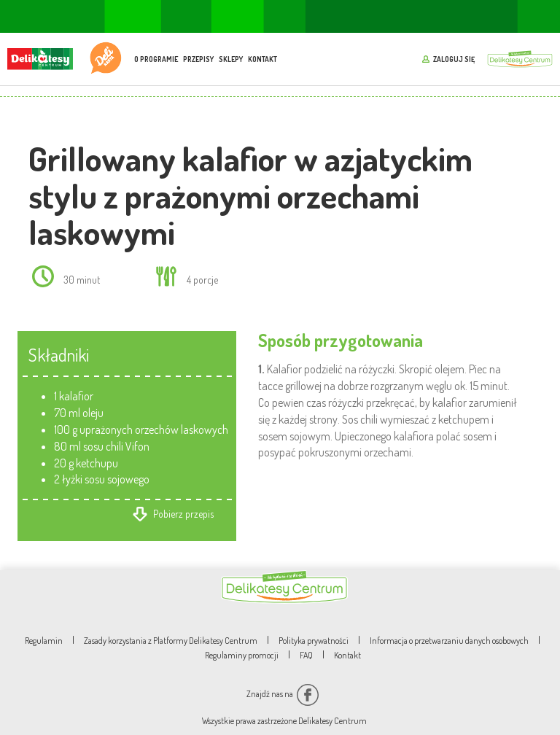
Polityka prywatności (314, 641)
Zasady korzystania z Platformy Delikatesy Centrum (171, 641)
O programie (156, 59)
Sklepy (231, 59)
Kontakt (262, 59)
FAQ (306, 655)
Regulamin (44, 641)
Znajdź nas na (283, 694)
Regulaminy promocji (242, 655)
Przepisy (198, 59)
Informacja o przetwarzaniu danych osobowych (449, 641)
